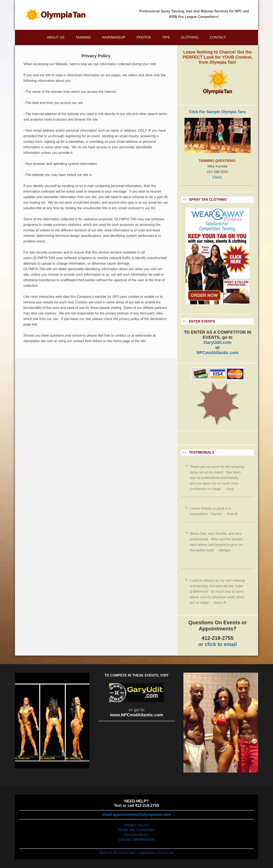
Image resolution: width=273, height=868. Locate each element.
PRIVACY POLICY (136, 825)
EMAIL (218, 177)
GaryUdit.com (217, 342)
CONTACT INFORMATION (136, 840)
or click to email (217, 644)
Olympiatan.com (55, 15)
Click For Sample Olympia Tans (218, 112)
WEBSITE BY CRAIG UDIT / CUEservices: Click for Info (136, 853)
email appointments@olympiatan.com (136, 815)
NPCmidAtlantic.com (218, 353)
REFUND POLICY (136, 835)
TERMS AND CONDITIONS (136, 830)
